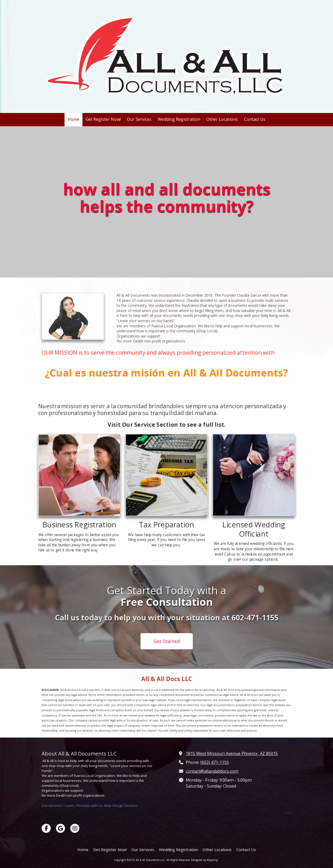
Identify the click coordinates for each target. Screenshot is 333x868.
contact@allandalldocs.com (212, 771)
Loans (69, 806)
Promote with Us (90, 806)
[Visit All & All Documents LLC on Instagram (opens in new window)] (75, 828)
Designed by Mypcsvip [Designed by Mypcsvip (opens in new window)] (204, 860)
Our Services (52, 806)
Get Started (167, 641)
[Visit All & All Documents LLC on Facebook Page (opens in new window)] (46, 828)
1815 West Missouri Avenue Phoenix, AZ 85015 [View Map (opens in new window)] (232, 753)
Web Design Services (121, 806)
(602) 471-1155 (215, 762)
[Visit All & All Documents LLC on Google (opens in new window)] (60, 828)
